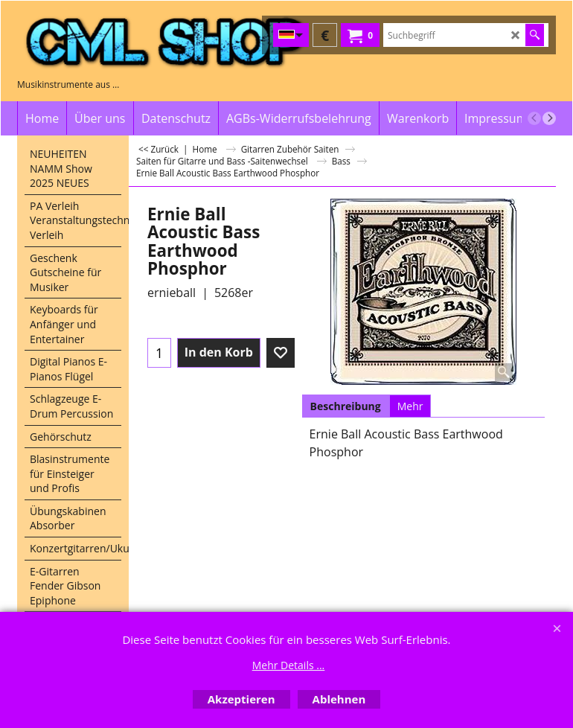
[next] (549, 118)
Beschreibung (346, 406)
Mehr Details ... (289, 665)
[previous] (534, 118)
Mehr (410, 406)
